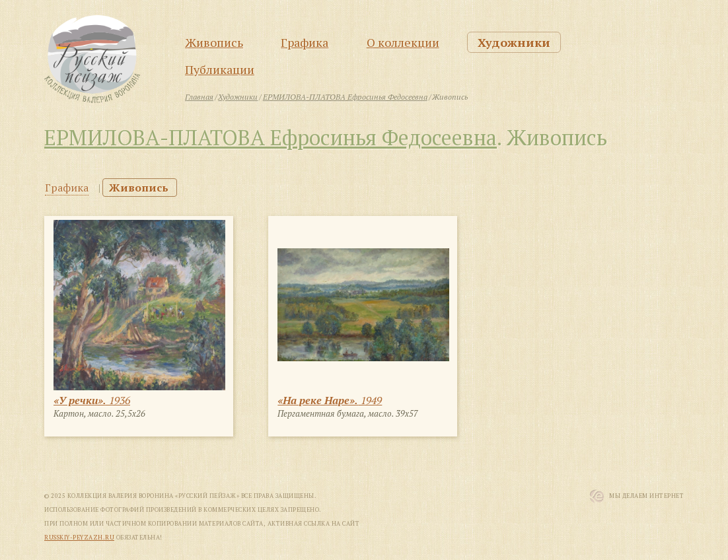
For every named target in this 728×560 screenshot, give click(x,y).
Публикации (220, 69)
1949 (330, 400)
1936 (92, 400)
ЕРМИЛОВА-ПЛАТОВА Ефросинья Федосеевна (271, 137)
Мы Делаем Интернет (646, 496)
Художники (514, 42)
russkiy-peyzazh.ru (79, 538)
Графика (305, 42)
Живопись (214, 42)
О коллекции (403, 42)
